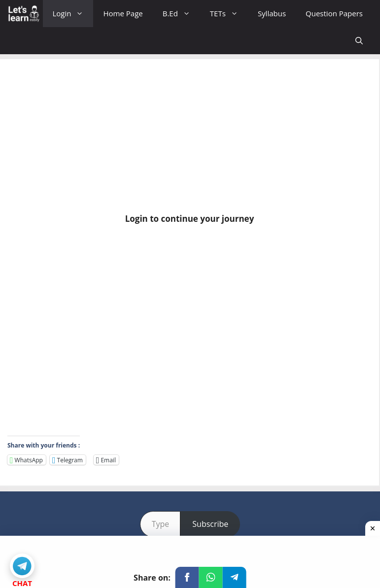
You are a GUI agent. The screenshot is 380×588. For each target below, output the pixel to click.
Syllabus (272, 13)
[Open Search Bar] (359, 41)
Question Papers (334, 13)
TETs (229, 14)
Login (73, 14)
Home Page (123, 13)
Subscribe (210, 524)
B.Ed (181, 14)
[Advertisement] (190, 139)
